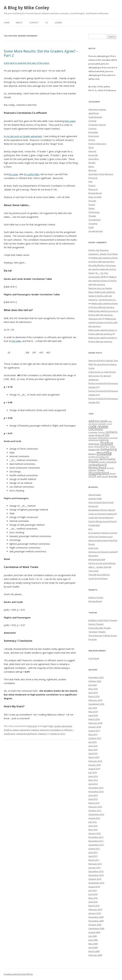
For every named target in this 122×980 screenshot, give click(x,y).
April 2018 (93, 715)
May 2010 (93, 898)
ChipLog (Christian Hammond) (103, 514)
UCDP (91, 227)
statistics (42, 734)
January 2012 (95, 833)
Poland (92, 185)
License (58, 23)
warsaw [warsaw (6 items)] (105, 477)
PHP (90, 182)
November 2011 (96, 841)
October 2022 (95, 681)
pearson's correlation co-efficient (56, 730)
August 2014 (94, 769)
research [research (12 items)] (112, 462)
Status (92, 208)
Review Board (95, 193)
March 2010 (94, 906)
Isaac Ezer (93, 548)
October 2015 (95, 738)
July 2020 (93, 685)
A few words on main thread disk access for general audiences (102, 376)
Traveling (93, 224)
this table (16, 341)
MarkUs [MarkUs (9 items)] (92, 454)
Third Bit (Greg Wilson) (99, 575)
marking (35, 730)
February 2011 (95, 864)
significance (10, 734)
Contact (34, 23)
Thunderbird (95, 220)
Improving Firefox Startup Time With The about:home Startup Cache (103, 364)
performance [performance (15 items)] (107, 459)
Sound (92, 204)
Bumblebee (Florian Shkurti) (102, 510)
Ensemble (93, 132)
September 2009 (96, 928)
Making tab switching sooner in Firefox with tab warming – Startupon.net (103, 315)
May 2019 (93, 689)
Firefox (92, 140)
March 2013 (94, 803)
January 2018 (95, 727)
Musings (93, 170)
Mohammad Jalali (97, 559)
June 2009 (93, 940)
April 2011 (93, 856)
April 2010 (93, 902)
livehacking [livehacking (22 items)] (108, 449)
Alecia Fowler (95, 495)
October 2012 (95, 811)
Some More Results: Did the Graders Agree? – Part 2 (41, 53)
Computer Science (97, 125)
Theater (92, 216)
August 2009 (94, 932)
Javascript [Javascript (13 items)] (94, 449)
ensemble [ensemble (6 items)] (113, 438)
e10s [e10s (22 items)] (106, 435)
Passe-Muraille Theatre (100, 628)
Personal (93, 178)
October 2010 (95, 879)
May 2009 (93, 944)
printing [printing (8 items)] (102, 462)
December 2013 (96, 788)
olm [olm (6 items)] (107, 457)
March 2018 (94, 719)
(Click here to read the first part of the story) (27, 63)
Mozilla (92, 163)
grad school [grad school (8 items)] (100, 446)
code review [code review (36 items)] (98, 426)
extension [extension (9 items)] (104, 440)
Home (7, 23)
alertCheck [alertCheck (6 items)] (93, 424)
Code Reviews (95, 117)
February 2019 (95, 700)
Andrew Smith (95, 499)
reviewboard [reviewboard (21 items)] (98, 465)
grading (7, 730)
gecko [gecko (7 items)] (91, 446)
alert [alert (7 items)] (110, 421)
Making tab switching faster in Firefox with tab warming (103, 281)
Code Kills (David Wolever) (101, 518)
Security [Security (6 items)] (110, 468)
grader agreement (63, 726)
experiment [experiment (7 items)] (94, 440)
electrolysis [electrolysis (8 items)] (103, 438)
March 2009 (94, 951)
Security (92, 201)
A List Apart (94, 658)
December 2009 (96, 917)
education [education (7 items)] (93, 438)
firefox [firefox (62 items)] (107, 443)
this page (13, 174)
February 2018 (95, 723)
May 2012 (93, 830)
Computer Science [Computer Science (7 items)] (97, 432)
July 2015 (93, 742)
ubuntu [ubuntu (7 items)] (113, 473)
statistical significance (27, 734)
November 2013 (96, 792)
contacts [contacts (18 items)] (111, 432)
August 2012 (94, 818)
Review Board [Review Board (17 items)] (97, 467)
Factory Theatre (96, 624)
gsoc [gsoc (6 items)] (108, 447)
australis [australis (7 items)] (102, 424)
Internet (92, 151)
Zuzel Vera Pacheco (98, 578)
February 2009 (95, 955)
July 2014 (93, 772)
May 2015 (93, 750)
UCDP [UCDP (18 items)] (92, 476)
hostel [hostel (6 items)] (113, 447)
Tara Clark (93, 571)
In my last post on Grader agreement (23, 136)
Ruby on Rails (95, 197)
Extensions (94, 136)
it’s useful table (32, 174)
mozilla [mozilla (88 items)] (104, 453)
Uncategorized (96, 231)
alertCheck (94, 113)
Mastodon (93, 556)
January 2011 (95, 868)
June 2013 (93, 795)
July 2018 (93, 708)
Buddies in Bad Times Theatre (103, 620)
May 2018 (93, 712)
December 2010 (96, 871)
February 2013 (95, 807)
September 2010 (96, 883)
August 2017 (94, 731)
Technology (94, 212)
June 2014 (93, 776)
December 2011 (96, 837)
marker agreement (21, 730)
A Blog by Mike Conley (26, 8)
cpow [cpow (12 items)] (91, 435)
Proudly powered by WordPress (18, 974)
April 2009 (93, 948)
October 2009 (95, 925)
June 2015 (93, 746)
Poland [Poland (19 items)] (93, 462)
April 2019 (93, 693)
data (51, 726)
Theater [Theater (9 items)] (101, 470)
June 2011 (93, 852)
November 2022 (96, 677)
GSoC (91, 147)
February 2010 (95, 909)
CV (47, 23)
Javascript (93, 155)
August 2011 (94, 849)
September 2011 (96, 845)
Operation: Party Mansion (101, 174)
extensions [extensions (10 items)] (94, 444)
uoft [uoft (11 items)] (99, 476)
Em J (90, 529)
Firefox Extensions (97, 144)
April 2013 (93, 799)
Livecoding (94, 159)
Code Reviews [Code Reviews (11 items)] (96, 429)
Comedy (92, 121)
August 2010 (94, 887)
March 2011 (94, 860)
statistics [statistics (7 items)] (92, 470)
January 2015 (95, 765)
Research (32, 726)
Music (91, 166)
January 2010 (95, 913)
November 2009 (96, 921)
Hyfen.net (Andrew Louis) (101, 537)
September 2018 (96, 704)
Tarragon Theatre (97, 632)
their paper (70, 121)
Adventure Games (97, 109)
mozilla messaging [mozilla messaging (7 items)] (97, 457)
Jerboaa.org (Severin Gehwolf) (103, 552)
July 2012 (93, 822)
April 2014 (93, 784)
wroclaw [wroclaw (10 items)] (113, 476)
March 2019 (94, 696)
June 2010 (93, 894)
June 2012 (93, 826)
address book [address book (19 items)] (98, 421)
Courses (93, 128)
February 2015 (95, 761)
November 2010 (96, 875)
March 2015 (94, 757)
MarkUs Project (96, 597)
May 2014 (93, 780)
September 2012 (96, 814)
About (19, 23)
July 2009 (93, 936)
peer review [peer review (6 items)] (94, 459)
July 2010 (93, 890)
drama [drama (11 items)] (98, 435)
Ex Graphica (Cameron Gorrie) (103, 533)
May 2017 (93, 734)
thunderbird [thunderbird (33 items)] (99, 473)
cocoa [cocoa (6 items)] (109, 424)
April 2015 (93, 753)
